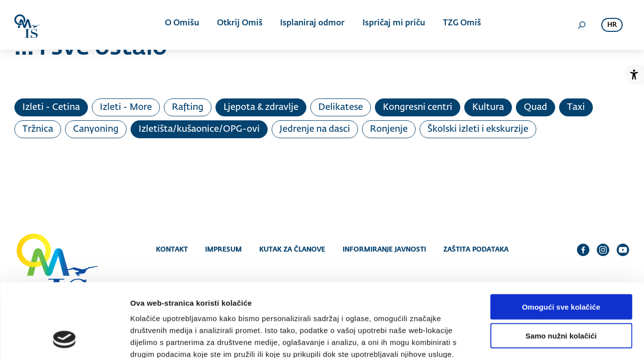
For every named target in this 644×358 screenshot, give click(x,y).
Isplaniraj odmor (312, 25)
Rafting (188, 107)
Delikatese (341, 107)
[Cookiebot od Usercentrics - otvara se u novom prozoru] (64, 339)
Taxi (576, 107)
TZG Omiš (460, 25)
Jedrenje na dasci (315, 129)
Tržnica (38, 129)
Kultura (488, 107)
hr (612, 25)
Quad (536, 107)
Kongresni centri (418, 107)
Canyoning (96, 129)
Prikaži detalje (514, 338)
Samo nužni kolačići (561, 268)
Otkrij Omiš (240, 25)
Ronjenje (389, 129)
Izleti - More (126, 107)
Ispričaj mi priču (392, 25)
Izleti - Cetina (51, 107)
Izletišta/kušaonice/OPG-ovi (199, 129)
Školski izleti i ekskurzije (478, 129)
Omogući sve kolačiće (561, 239)
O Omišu (183, 25)
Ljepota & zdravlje (261, 107)
